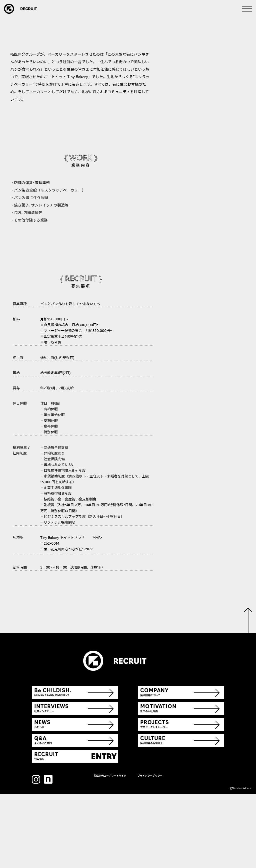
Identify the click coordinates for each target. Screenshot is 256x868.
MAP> (97, 612)
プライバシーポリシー (150, 850)
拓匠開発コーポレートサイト (110, 850)
